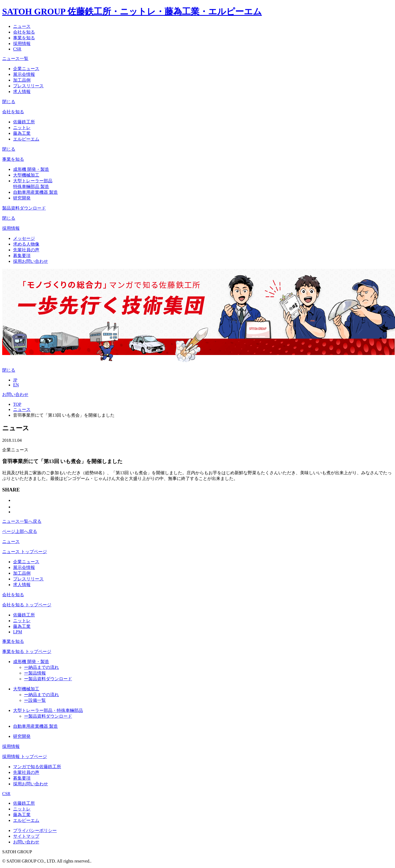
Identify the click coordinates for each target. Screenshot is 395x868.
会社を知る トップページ (27, 605)
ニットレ (22, 128)
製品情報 (35, 673)
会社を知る (13, 595)
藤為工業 (22, 133)
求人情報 (22, 92)
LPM (18, 632)
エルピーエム (26, 139)
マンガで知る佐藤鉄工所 (37, 767)
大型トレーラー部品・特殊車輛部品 (48, 710)
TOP (17, 404)
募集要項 (22, 256)
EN (16, 385)
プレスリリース (28, 86)
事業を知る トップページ (27, 651)
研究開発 (22, 198)
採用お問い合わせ (31, 261)
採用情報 (11, 746)
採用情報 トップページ (25, 757)
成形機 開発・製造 (31, 169)
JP (15, 380)
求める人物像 (26, 244)
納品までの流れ (41, 667)
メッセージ (24, 238)
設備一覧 (35, 700)
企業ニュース (26, 69)
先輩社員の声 (26, 250)
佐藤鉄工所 (24, 122)
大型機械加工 (26, 175)
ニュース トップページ (25, 552)
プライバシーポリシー (35, 830)
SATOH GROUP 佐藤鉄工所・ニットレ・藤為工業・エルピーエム (132, 11)
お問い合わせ (15, 394)
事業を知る (13, 641)
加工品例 (22, 80)
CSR (6, 794)
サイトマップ (26, 836)
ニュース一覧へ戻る (22, 521)
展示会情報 (24, 74)
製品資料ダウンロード (48, 679)
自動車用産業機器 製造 (35, 192)
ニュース (22, 409)
